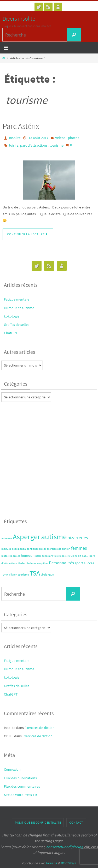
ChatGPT (11, 333)
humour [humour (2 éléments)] (27, 555)
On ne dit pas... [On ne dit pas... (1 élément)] (80, 556)
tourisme (56, 145)
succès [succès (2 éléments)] (89, 563)
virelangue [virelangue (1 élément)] (47, 575)
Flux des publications (20, 778)
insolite (15, 138)
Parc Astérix (21, 126)
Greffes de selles (17, 325)
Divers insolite (19, 19)
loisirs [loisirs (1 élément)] (66, 556)
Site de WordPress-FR (20, 795)
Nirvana (51, 863)
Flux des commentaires (22, 786)
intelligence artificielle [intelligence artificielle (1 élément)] (48, 556)
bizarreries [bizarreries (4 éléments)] (78, 538)
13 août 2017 (38, 138)
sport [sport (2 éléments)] (79, 563)
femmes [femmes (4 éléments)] (79, 548)
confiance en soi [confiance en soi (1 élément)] (36, 549)
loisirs (14, 145)
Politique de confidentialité (38, 822)
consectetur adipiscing (65, 847)
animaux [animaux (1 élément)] (7, 538)
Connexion (12, 769)
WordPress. (68, 863)
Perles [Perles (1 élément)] (22, 563)
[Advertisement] (49, 459)
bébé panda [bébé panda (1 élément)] (19, 549)
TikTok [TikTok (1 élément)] (13, 575)
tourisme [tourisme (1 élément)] (23, 575)
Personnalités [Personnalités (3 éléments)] (61, 563)
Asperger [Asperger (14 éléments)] (27, 537)
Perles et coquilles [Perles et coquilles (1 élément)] (37, 563)
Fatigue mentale (17, 299)
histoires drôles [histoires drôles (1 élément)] (11, 556)
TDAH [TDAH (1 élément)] (5, 575)
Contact (76, 822)
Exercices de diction (40, 728)
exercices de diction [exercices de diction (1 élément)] (59, 549)
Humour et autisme (19, 308)
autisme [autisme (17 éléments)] (54, 537)
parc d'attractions (34, 145)
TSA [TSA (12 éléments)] (35, 573)
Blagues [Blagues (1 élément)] (6, 549)
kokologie (12, 316)
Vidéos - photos (67, 138)
